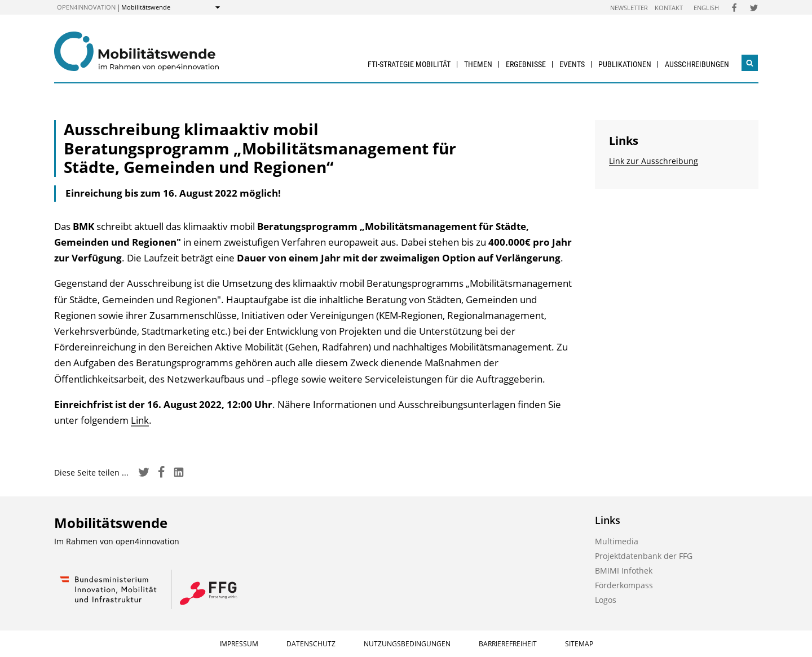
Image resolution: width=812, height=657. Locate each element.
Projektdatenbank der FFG (644, 556)
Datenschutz (311, 644)
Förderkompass (624, 585)
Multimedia (617, 541)
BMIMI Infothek (624, 571)
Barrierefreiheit (508, 644)
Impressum (239, 644)
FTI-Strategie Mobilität (409, 64)
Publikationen (625, 64)
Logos (606, 600)
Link (140, 420)
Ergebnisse (526, 64)
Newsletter (629, 8)
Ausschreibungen (697, 64)
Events (572, 64)
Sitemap (579, 644)
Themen (478, 64)
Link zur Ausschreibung (654, 161)
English (706, 8)
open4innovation (86, 7)
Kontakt (669, 8)
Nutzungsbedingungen (407, 644)
